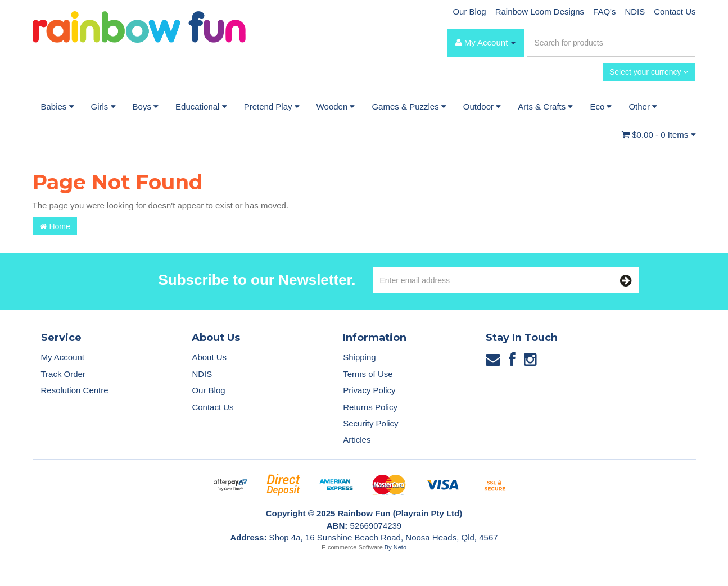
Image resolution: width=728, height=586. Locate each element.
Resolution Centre (75, 390)
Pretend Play (272, 106)
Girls (103, 106)
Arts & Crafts (545, 106)
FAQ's (604, 12)
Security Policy (370, 423)
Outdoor (482, 106)
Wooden (336, 106)
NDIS (635, 12)
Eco (601, 106)
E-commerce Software (352, 547)
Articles (357, 440)
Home (55, 226)
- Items (659, 135)
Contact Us (675, 12)
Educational (201, 106)
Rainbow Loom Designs (540, 12)
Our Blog (469, 12)
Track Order (63, 374)
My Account (63, 357)
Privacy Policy (369, 390)
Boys (146, 106)
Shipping (359, 357)
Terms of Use (368, 374)
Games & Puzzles (409, 106)
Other (643, 106)
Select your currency (649, 72)
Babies (58, 106)
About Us (209, 357)
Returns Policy (370, 407)
